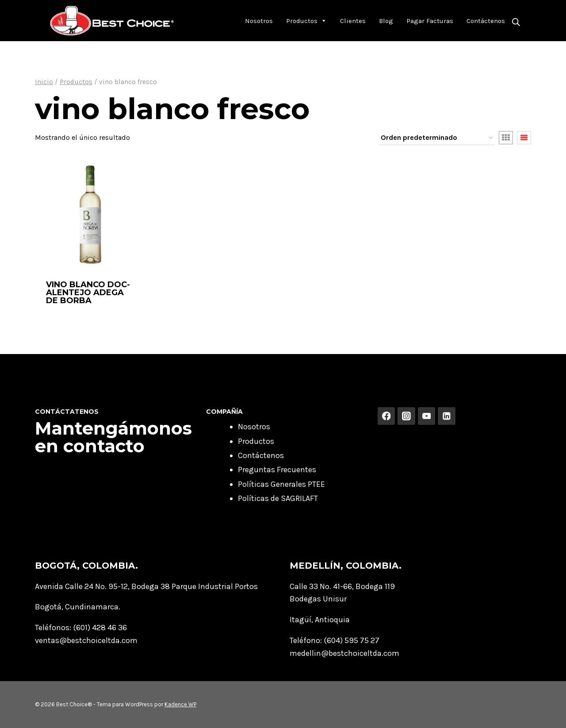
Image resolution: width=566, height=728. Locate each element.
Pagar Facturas (430, 21)
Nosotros (259, 21)
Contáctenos (486, 21)
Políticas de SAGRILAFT (278, 498)
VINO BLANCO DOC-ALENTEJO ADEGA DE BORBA (88, 293)
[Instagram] (406, 416)
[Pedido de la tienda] (437, 138)
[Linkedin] (447, 416)
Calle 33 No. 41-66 (321, 586)
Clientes (353, 21)
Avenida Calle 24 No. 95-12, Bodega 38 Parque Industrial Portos (146, 586)
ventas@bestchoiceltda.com (86, 640)
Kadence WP (180, 704)
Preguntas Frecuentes (277, 470)
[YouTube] (427, 416)
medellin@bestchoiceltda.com (344, 653)
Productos (306, 21)
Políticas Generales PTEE (281, 484)
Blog (386, 21)
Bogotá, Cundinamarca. (78, 607)
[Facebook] (386, 416)
